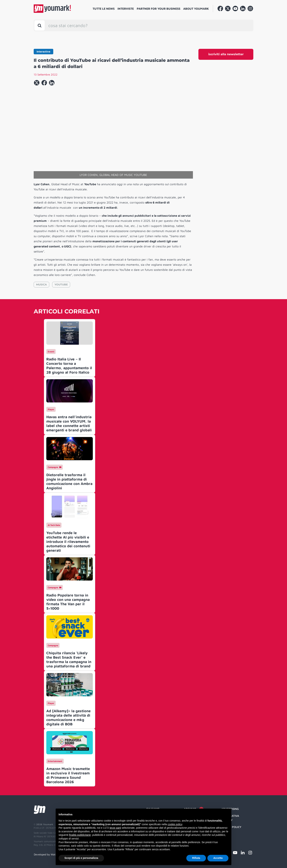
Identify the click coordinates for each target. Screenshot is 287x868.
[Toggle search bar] (40, 25)
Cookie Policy (231, 827)
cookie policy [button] (175, 824)
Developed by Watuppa (48, 854)
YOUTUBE (61, 285)
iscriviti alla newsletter (226, 54)
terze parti (115, 828)
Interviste (126, 9)
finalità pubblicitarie (80, 835)
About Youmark (196, 9)
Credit (226, 834)
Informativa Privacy (230, 818)
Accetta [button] (218, 858)
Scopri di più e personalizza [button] (81, 858)
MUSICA (41, 285)
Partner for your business (159, 9)
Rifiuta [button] (196, 858)
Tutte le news (104, 9)
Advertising (230, 809)
